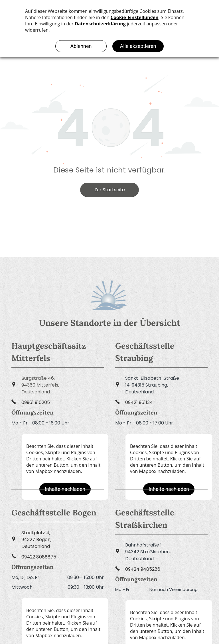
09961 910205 (36, 402)
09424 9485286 (143, 569)
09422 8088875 (39, 557)
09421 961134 (139, 402)
